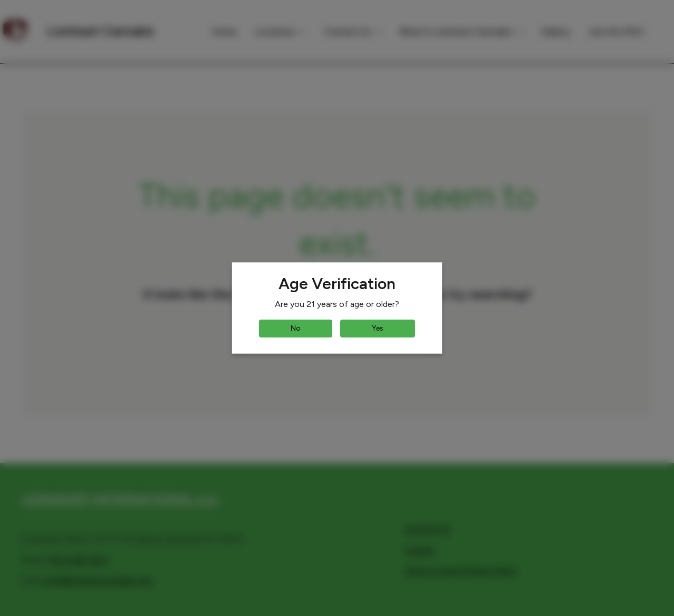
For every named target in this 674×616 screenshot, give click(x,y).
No (296, 328)
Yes (378, 328)
